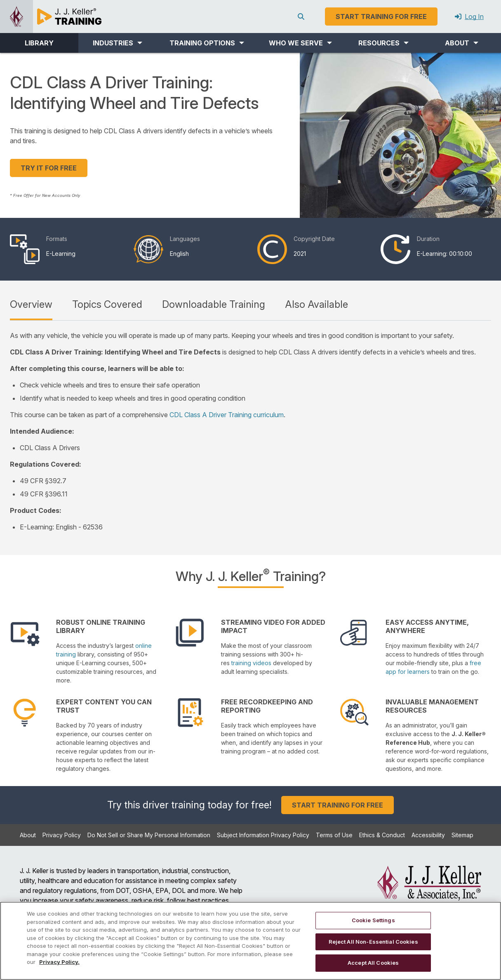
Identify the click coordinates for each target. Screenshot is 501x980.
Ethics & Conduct (382, 835)
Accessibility (428, 835)
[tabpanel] (250, 431)
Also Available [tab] (316, 304)
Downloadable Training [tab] (214, 304)
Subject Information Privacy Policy (263, 835)
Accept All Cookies (373, 963)
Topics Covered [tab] (107, 304)
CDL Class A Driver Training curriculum (227, 415)
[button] (118, 43)
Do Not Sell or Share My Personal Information (149, 835)
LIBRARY (39, 43)
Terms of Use (334, 835)
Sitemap (462, 835)
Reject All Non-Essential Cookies (373, 942)
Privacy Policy (62, 835)
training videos (251, 663)
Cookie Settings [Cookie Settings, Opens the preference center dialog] (373, 920)
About (28, 835)
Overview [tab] (31, 304)
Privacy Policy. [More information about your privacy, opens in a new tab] (59, 962)
